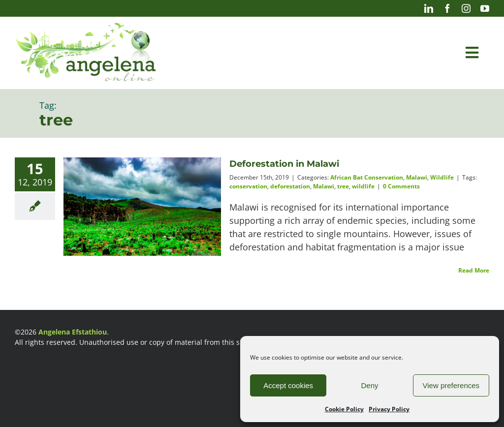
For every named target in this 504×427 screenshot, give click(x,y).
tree (343, 186)
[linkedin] (429, 8)
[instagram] (466, 8)
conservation (248, 186)
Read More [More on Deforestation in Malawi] (474, 270)
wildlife (363, 186)
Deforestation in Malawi (284, 164)
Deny (369, 385)
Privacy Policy (389, 409)
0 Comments (401, 186)
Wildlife (442, 177)
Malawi (417, 177)
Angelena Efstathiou (73, 332)
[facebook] (447, 8)
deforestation (290, 186)
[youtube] (485, 8)
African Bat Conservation (367, 177)
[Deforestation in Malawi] (142, 210)
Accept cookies (288, 385)
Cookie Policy (344, 409)
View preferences (451, 385)
